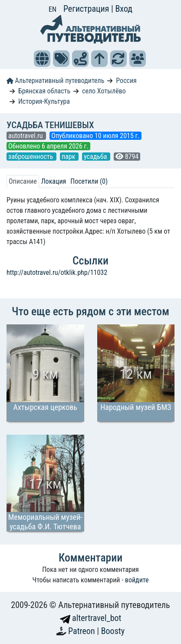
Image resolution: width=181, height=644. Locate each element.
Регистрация (87, 9)
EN (53, 9)
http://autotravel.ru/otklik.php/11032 (57, 272)
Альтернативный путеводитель (55, 81)
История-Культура (44, 101)
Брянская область (44, 91)
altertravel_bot (91, 618)
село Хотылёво (104, 91)
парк (69, 157)
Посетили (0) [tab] (89, 181)
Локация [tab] (54, 181)
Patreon (82, 631)
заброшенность (31, 157)
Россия (126, 81)
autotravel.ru (26, 136)
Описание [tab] (23, 181)
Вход (124, 9)
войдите (137, 580)
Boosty (113, 631)
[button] (42, 59)
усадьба (96, 157)
